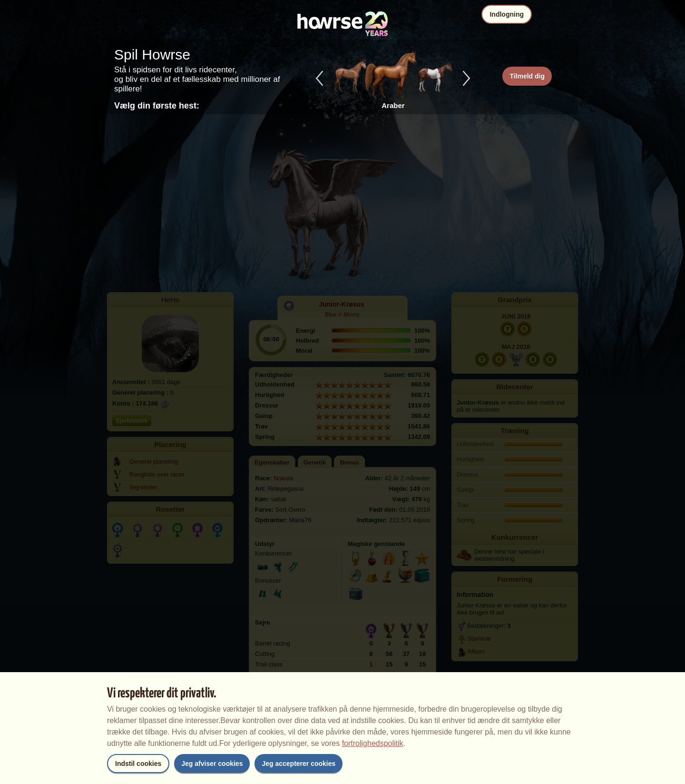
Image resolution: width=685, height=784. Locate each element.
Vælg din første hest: (157, 106)
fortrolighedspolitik (373, 743)
